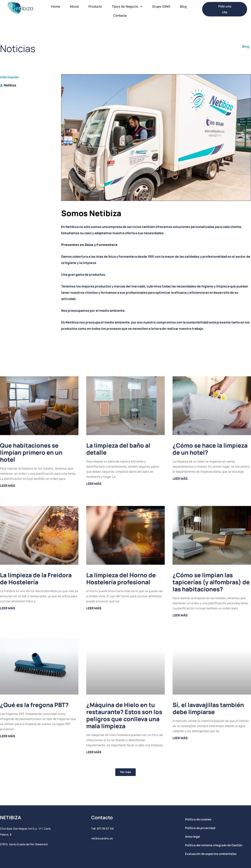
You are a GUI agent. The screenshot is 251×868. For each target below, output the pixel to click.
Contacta (120, 15)
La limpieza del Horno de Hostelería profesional (121, 579)
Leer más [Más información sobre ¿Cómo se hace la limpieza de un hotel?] (180, 479)
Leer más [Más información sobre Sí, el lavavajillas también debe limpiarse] (180, 738)
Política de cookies (198, 819)
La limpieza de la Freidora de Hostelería (36, 579)
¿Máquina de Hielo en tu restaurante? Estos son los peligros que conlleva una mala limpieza (124, 715)
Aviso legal (193, 837)
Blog (183, 6)
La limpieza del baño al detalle (118, 449)
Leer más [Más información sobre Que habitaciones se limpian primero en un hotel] (8, 486)
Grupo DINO (161, 6)
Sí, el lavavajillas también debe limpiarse (208, 708)
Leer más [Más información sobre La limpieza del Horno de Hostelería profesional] (94, 608)
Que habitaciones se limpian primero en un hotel (31, 452)
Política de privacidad (200, 828)
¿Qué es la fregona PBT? (34, 705)
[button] (125, 772)
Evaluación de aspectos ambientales (211, 854)
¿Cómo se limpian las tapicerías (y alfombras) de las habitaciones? (211, 582)
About (74, 6)
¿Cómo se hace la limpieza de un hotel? (210, 449)
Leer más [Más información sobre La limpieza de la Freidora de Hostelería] (8, 608)
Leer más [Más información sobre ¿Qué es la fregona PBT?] (8, 736)
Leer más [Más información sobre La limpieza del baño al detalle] (94, 484)
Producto (95, 6)
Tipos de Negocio (127, 6)
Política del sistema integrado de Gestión (214, 845)
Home (56, 6)
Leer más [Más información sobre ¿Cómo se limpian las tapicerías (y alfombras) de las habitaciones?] (180, 615)
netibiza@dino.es (102, 838)
